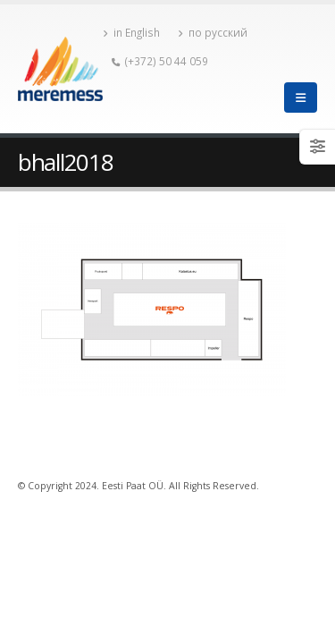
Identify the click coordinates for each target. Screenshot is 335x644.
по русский (213, 32)
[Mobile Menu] (301, 97)
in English (131, 32)
